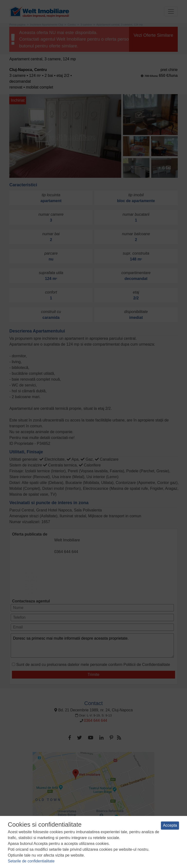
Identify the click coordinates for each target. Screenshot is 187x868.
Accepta (170, 825)
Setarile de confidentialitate (31, 861)
